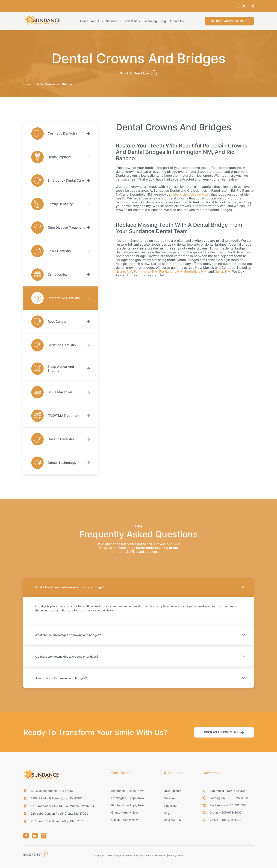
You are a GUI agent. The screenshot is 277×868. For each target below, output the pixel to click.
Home (84, 21)
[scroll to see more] (154, 73)
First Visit (131, 21)
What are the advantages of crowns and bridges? (68, 635)
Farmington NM (146, 272)
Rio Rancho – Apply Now (128, 805)
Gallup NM (223, 272)
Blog (163, 21)
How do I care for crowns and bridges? (61, 678)
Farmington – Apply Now (128, 798)
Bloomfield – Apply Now (127, 791)
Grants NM (124, 272)
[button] (229, 21)
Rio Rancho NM (171, 272)
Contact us (176, 21)
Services (112, 21)
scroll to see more (134, 73)
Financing (150, 21)
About (95, 21)
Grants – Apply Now (125, 812)
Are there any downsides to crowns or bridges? (67, 657)
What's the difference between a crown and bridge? (69, 587)
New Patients (173, 791)
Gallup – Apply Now (125, 820)
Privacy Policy (176, 856)
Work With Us (173, 820)
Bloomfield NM (195, 272)
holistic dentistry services (191, 194)
